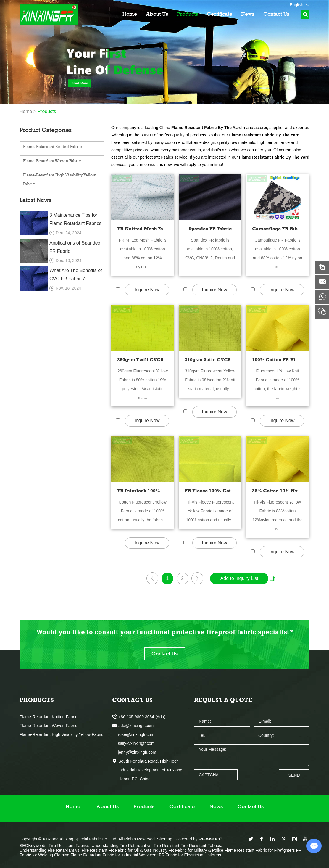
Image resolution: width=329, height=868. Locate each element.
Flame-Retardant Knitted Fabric (52, 146)
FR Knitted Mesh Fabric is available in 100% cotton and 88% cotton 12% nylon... (142, 253)
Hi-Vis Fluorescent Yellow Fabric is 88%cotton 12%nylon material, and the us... (278, 515)
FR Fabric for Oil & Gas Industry (138, 851)
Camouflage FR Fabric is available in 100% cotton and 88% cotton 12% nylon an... (278, 253)
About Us (157, 14)
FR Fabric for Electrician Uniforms (190, 855)
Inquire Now (147, 290)
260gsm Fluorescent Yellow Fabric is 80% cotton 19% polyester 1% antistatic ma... (143, 384)
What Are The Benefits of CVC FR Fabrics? (76, 275)
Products (187, 14)
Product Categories (46, 130)
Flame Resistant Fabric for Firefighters (260, 851)
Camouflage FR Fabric (278, 229)
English (300, 5)
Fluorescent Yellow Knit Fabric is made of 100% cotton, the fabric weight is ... (278, 384)
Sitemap (165, 839)
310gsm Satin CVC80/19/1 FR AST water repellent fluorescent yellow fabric (210, 360)
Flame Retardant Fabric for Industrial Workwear (115, 855)
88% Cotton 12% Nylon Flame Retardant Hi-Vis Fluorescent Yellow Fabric (278, 491)
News (248, 14)
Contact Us (276, 14)
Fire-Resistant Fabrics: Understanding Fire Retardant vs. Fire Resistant (115, 846)
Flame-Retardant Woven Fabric (52, 161)
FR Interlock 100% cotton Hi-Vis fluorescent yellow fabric (143, 491)
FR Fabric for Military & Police (196, 851)
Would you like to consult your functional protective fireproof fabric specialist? (165, 632)
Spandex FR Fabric (210, 229)
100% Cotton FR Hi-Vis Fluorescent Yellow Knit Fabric (278, 360)
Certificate (220, 14)
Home (130, 14)
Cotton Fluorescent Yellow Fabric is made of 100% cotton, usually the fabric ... (143, 511)
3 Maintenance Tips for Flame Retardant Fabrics (75, 219)
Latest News (35, 200)
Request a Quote (223, 700)
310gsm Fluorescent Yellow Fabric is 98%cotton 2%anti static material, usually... (210, 380)
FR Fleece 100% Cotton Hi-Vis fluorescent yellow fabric (210, 491)
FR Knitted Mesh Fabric (143, 229)
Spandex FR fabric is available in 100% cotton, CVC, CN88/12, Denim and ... (210, 253)
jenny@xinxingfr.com (134, 753)
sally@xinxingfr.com (133, 744)
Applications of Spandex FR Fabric (75, 247)
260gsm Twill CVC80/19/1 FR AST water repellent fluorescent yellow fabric (143, 360)
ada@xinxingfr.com (136, 726)
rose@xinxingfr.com (133, 735)
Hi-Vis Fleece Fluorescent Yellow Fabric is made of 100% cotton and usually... (210, 511)
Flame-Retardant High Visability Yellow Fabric (59, 179)
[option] (164, 52)
